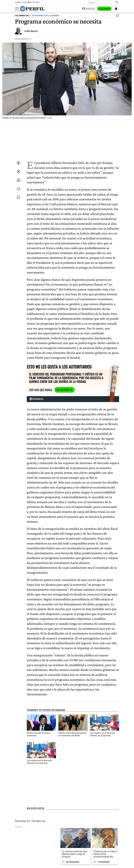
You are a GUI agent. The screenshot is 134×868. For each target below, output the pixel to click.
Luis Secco (31, 31)
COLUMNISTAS (22, 16)
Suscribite (104, 9)
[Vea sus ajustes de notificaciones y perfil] (116, 9)
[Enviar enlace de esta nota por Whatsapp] (19, 180)
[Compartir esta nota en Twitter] (19, 172)
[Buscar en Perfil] (117, 2)
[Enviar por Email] (19, 189)
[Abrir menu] (17, 9)
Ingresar (90, 9)
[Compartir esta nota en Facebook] (19, 163)
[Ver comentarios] (117, 16)
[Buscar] (102, 2)
